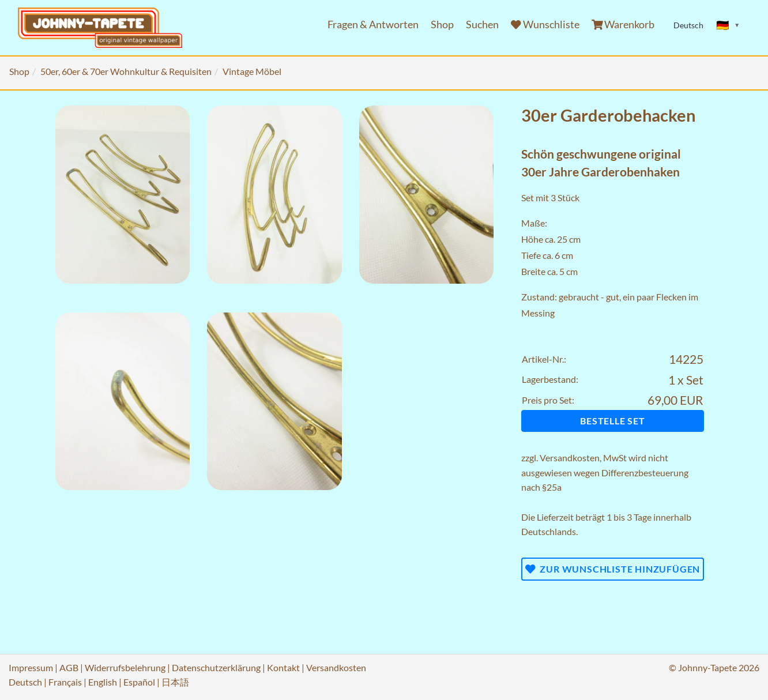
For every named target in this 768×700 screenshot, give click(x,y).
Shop (442, 25)
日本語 (175, 682)
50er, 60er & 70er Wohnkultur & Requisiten (126, 71)
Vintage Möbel (252, 71)
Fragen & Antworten (373, 25)
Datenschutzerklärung (216, 667)
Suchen (482, 25)
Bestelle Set (613, 421)
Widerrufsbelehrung (125, 667)
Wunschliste (545, 25)
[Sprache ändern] (728, 25)
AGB (69, 667)
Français (65, 682)
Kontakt (283, 667)
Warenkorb (623, 25)
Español (139, 682)
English (103, 682)
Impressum (31, 667)
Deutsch (25, 682)
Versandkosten (570, 458)
